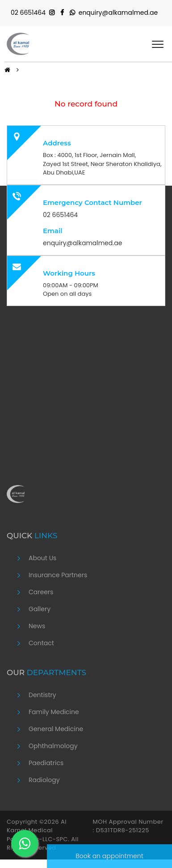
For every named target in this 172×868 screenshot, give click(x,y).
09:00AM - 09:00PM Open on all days (71, 290)
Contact (41, 719)
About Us (42, 634)
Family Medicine (54, 788)
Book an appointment (109, 856)
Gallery (40, 685)
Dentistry (42, 771)
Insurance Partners (58, 651)
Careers (41, 668)
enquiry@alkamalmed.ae (118, 13)
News (37, 702)
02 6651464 (28, 13)
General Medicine (56, 805)
